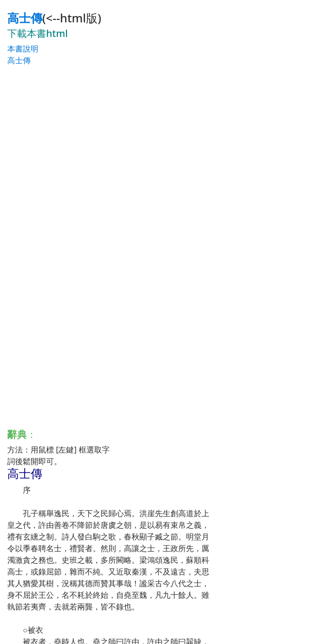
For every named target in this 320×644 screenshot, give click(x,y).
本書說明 (23, 49)
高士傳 (25, 18)
